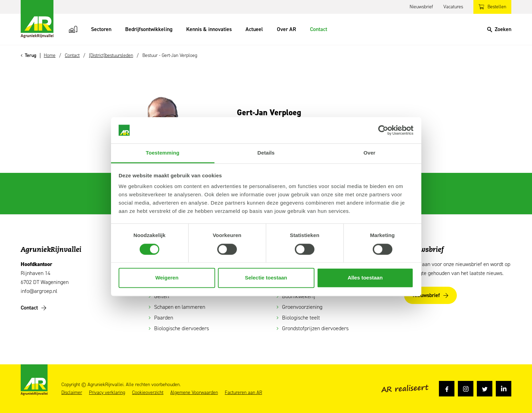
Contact (319, 29)
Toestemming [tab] (163, 153)
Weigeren (167, 278)
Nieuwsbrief (421, 7)
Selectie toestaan (266, 278)
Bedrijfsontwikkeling (149, 29)
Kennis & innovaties (209, 29)
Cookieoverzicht (148, 393)
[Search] (499, 29)
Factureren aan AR (243, 393)
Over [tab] (369, 153)
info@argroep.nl (39, 291)
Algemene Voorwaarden (194, 393)
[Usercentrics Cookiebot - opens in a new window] (383, 130)
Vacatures (453, 7)
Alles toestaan (365, 278)
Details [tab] (266, 153)
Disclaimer (72, 393)
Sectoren (101, 29)
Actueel (254, 29)
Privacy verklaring (107, 393)
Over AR (287, 29)
